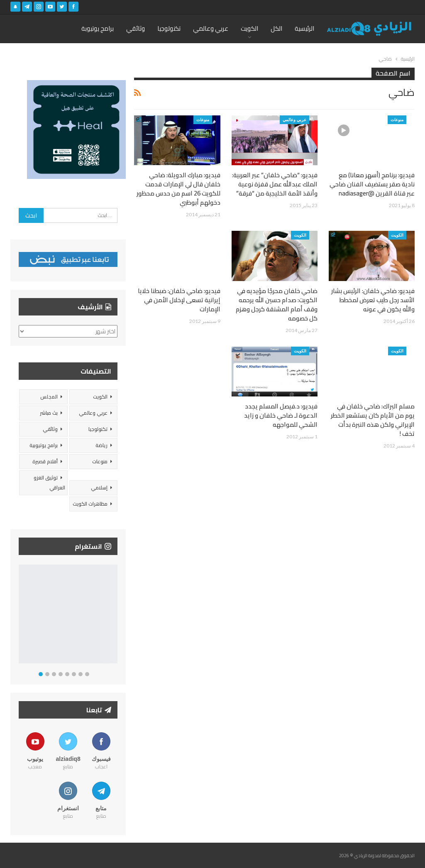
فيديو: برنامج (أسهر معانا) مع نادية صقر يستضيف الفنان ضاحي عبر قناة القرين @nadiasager (372, 184)
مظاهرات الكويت (90, 504)
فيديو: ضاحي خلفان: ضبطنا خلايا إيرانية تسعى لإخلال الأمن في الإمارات (179, 300)
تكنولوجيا (169, 28)
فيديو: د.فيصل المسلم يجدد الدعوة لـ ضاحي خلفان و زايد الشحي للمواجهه (281, 415)
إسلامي (99, 488)
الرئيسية (304, 28)
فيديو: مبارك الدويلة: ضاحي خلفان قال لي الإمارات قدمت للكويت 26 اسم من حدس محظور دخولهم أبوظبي (178, 189)
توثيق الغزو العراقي (49, 483)
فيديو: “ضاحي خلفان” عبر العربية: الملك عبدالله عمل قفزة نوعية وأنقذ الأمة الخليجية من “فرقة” (275, 184)
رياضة (101, 445)
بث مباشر (49, 413)
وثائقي (136, 28)
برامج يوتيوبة (98, 28)
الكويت (249, 28)
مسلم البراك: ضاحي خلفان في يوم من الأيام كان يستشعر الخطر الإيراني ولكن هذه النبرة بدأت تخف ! (373, 420)
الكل (276, 28)
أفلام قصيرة (45, 461)
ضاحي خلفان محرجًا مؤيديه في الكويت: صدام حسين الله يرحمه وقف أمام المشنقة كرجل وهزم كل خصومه (277, 304)
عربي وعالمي (211, 28)
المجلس (49, 397)
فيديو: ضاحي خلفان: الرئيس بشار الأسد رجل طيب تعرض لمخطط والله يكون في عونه (373, 300)
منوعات (397, 120)
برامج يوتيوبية (44, 445)
